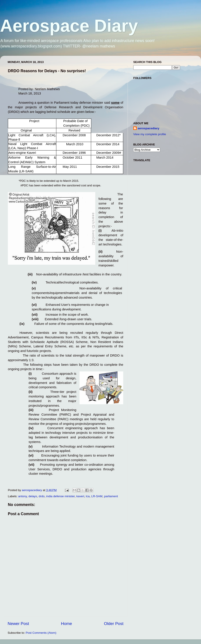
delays (33, 496)
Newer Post (18, 624)
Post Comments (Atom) (41, 633)
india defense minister (60, 496)
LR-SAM (97, 496)
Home (66, 624)
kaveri (80, 496)
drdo (42, 496)
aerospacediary (148, 128)
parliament (111, 496)
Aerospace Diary (69, 26)
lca (88, 496)
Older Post (114, 624)
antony (23, 496)
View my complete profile (150, 134)
